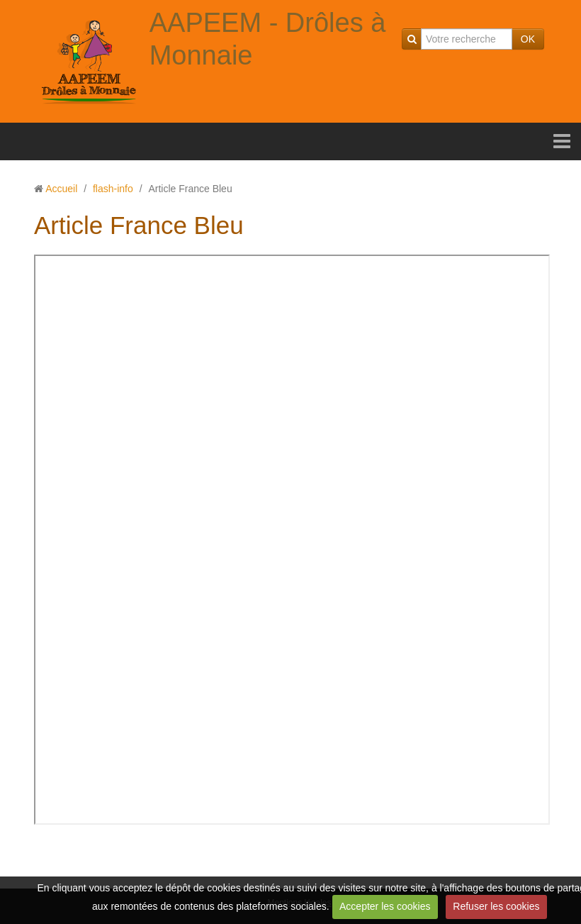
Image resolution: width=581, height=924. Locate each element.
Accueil (61, 189)
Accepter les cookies (385, 906)
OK (528, 39)
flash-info (113, 189)
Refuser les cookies (496, 906)
